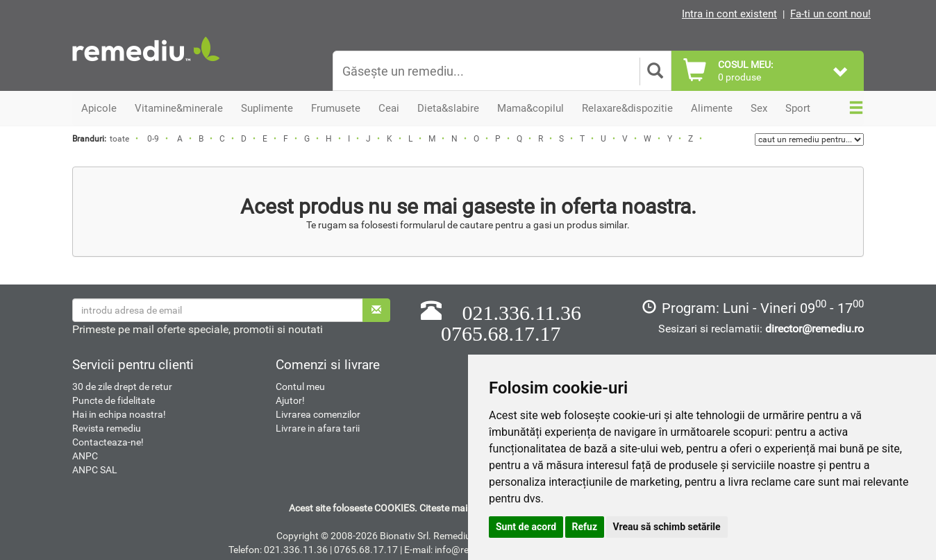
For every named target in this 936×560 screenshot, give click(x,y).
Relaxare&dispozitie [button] (627, 108)
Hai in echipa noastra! (119, 414)
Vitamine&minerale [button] (179, 108)
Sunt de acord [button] (526, 527)
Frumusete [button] (336, 108)
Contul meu (300, 387)
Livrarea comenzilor (318, 414)
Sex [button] (759, 108)
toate (119, 139)
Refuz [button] (585, 527)
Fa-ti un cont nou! (830, 14)
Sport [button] (798, 108)
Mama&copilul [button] (530, 108)
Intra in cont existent (729, 14)
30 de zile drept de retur (122, 387)
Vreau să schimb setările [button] (667, 527)
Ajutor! (290, 400)
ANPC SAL (95, 470)
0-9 (153, 139)
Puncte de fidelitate (114, 400)
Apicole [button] (99, 108)
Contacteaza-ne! (108, 442)
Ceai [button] (389, 108)
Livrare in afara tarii (318, 428)
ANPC (85, 456)
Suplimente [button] (267, 108)
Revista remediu (107, 428)
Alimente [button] (712, 108)
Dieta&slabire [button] (448, 108)
